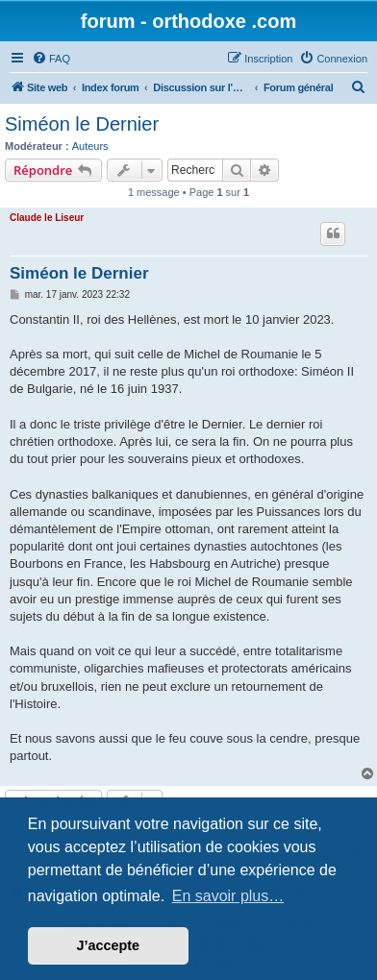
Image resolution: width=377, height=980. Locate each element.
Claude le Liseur (47, 218)
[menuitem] (51, 59)
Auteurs (90, 146)
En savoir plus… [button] (228, 896)
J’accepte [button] (109, 945)
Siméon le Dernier (82, 124)
